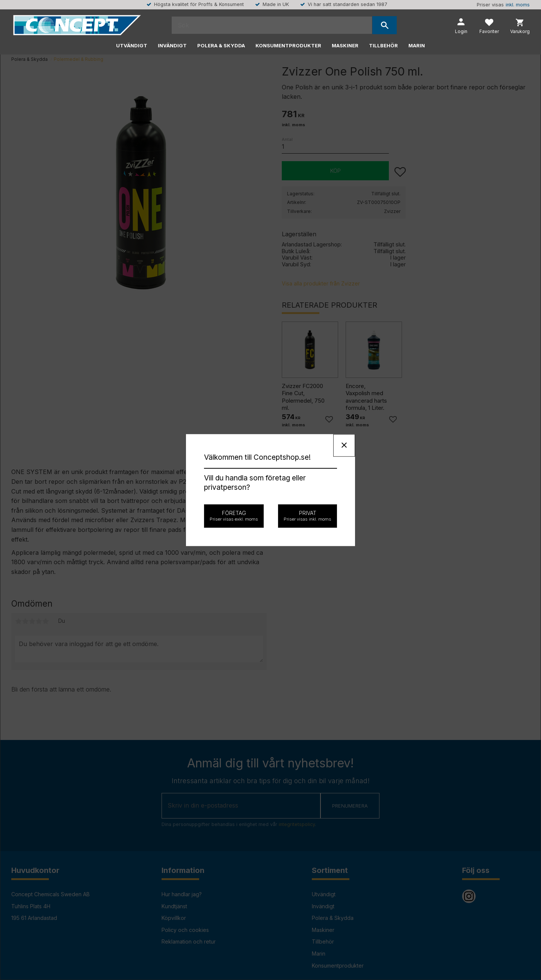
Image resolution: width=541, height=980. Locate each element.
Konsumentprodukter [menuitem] (288, 45)
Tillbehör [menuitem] (383, 45)
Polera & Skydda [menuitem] (221, 45)
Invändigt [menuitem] (172, 45)
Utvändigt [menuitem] (132, 45)
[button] (489, 27)
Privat (308, 516)
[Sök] (385, 25)
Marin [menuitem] (417, 45)
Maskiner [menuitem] (345, 45)
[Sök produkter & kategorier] (272, 25)
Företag (234, 516)
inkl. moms (518, 5)
